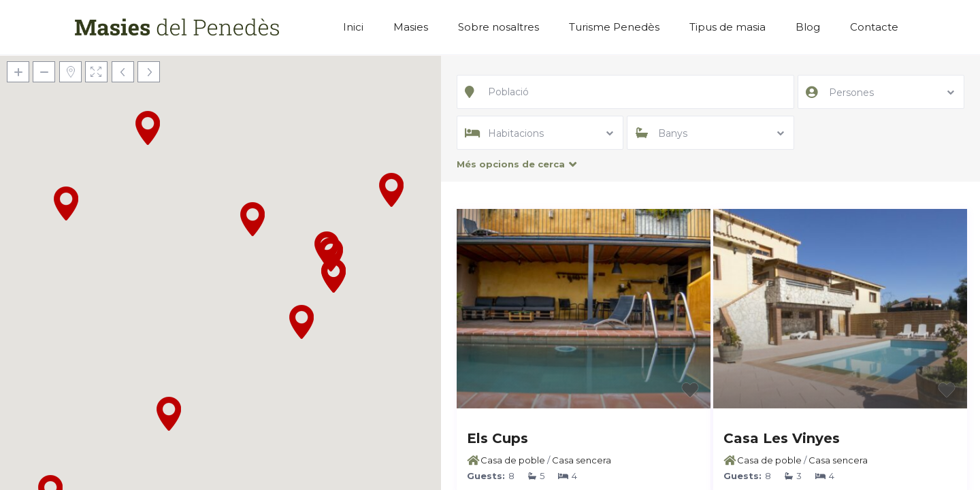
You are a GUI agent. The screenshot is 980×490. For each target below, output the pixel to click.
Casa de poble (513, 460)
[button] (391, 190)
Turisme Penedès (614, 27)
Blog (808, 27)
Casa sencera (582, 460)
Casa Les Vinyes (782, 438)
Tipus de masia (728, 27)
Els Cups (497, 438)
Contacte (874, 27)
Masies (411, 27)
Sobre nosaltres (499, 27)
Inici (353, 27)
